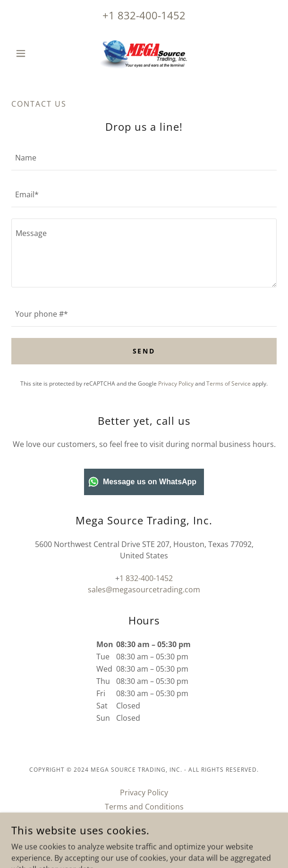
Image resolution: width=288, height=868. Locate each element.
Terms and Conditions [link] (144, 807)
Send (144, 351)
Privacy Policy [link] (176, 383)
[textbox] (144, 158)
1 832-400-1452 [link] (147, 15)
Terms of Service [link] (229, 383)
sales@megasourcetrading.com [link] (144, 590)
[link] (144, 53)
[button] (31, 53)
